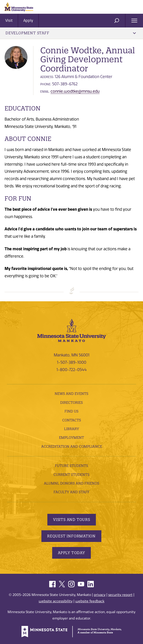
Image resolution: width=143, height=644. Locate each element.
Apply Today (71, 553)
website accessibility (56, 601)
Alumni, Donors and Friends (72, 483)
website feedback (90, 601)
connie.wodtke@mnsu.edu (75, 91)
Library (71, 429)
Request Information (71, 536)
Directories (71, 403)
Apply (28, 20)
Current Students (71, 475)
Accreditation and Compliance (72, 446)
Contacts (72, 420)
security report (120, 595)
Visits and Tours (72, 520)
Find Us (71, 411)
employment (71, 438)
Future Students (71, 466)
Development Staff (71, 33)
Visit (9, 20)
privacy (100, 595)
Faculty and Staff (71, 492)
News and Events (71, 394)
